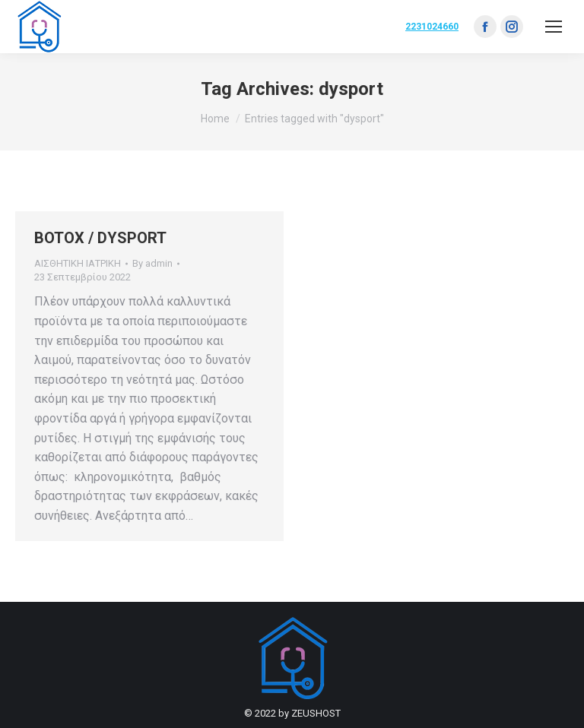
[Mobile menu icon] (554, 27)
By (152, 263)
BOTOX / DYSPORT (100, 238)
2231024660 (432, 27)
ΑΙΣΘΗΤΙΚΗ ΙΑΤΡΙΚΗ (78, 263)
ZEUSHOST (316, 713)
